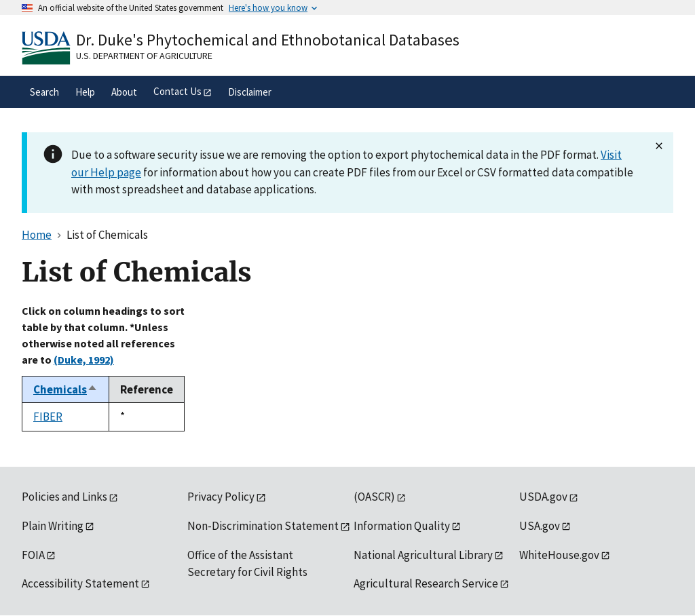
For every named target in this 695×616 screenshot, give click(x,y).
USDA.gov (543, 497)
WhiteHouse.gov (559, 555)
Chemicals (65, 389)
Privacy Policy (221, 497)
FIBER (48, 417)
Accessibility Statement (80, 583)
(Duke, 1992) (84, 360)
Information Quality (402, 526)
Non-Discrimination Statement (263, 526)
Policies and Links (64, 497)
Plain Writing (53, 526)
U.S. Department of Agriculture (144, 56)
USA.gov (540, 526)
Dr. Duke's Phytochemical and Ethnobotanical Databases (268, 40)
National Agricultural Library (423, 555)
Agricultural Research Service (426, 583)
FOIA (33, 555)
